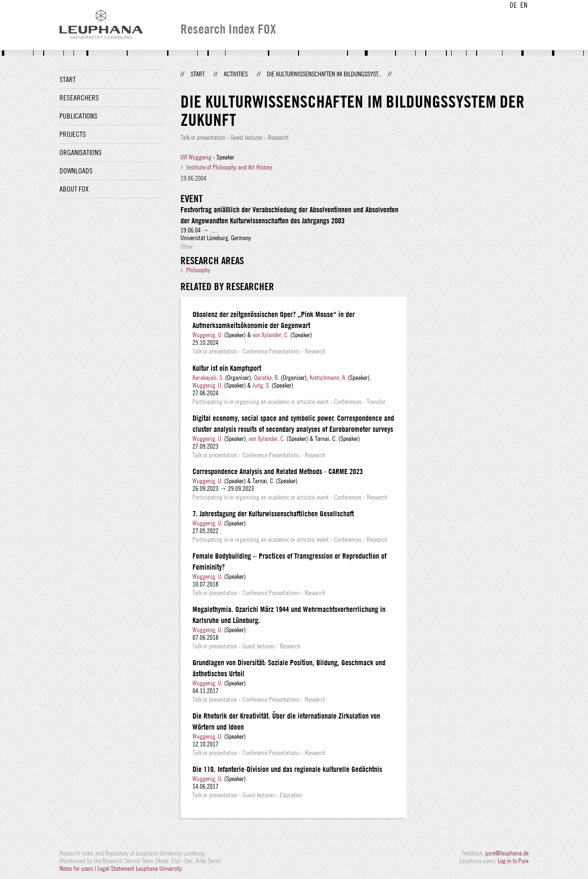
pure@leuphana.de (507, 853)
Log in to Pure (513, 861)
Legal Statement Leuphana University (140, 868)
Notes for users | (78, 868)
